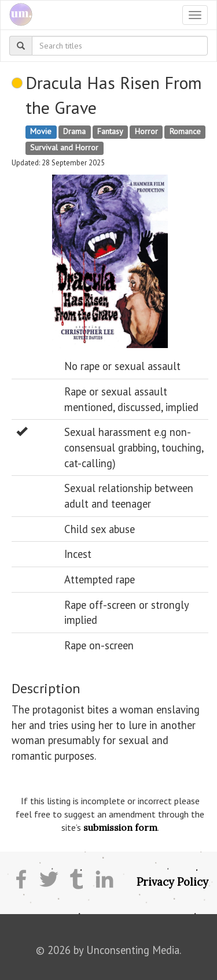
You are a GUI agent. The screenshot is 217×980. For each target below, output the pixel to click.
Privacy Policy (172, 882)
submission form (120, 827)
